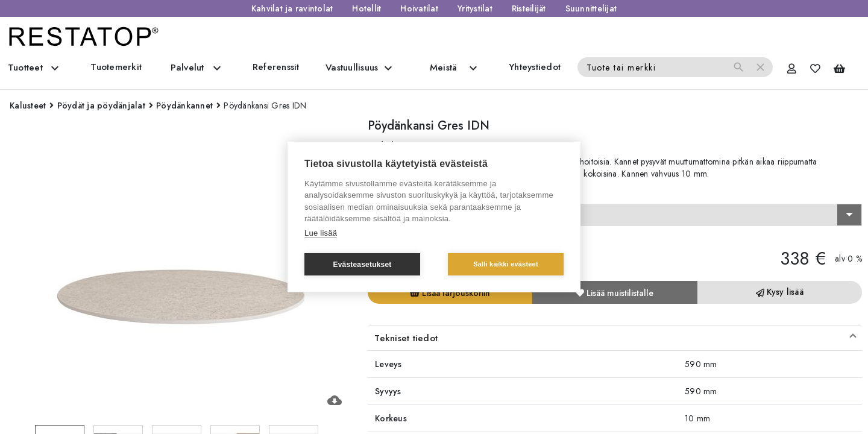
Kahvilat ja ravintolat (292, 8)
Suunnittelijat (591, 8)
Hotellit (366, 8)
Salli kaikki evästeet (506, 264)
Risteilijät (529, 8)
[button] (615, 338)
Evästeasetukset (362, 265)
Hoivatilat (419, 8)
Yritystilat (475, 8)
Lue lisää (321, 233)
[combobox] (615, 215)
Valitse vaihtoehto (407, 193)
